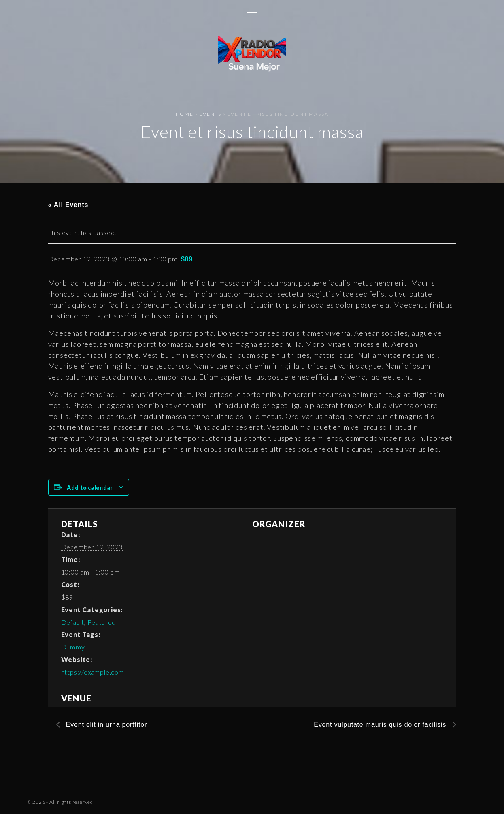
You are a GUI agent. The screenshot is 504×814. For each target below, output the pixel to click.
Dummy (73, 647)
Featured (102, 622)
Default (73, 622)
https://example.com (93, 672)
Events (210, 114)
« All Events (68, 205)
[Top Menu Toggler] (252, 12)
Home (185, 114)
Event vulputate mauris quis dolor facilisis (381, 725)
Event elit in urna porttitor (106, 725)
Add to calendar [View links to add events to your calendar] (90, 488)
